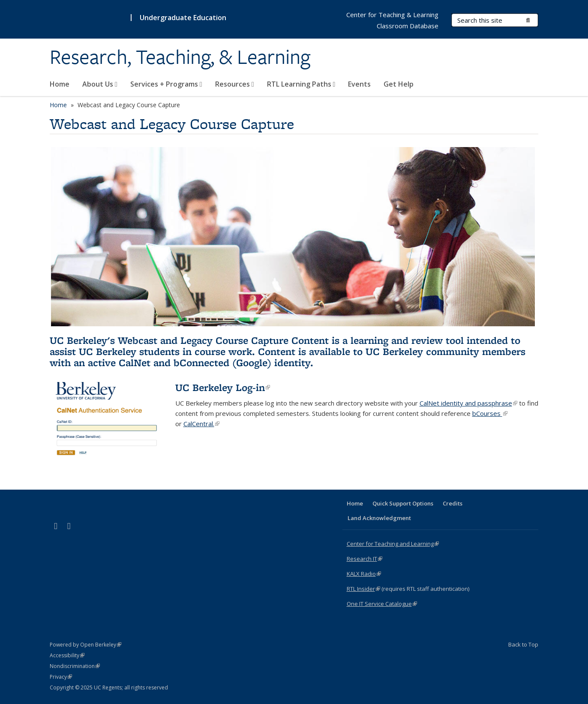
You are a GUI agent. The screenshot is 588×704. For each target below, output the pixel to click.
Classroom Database (408, 26)
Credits (453, 503)
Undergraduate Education (183, 18)
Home (60, 84)
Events (359, 84)
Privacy (61, 677)
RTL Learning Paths (301, 84)
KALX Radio (364, 574)
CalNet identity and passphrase (468, 403)
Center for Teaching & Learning (392, 15)
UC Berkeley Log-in (223, 387)
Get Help (399, 84)
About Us (100, 84)
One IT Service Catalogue (382, 604)
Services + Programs (166, 84)
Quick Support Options (403, 503)
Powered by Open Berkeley (85, 645)
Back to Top (523, 644)
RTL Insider (363, 589)
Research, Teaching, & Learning (180, 57)
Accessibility (67, 655)
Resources (235, 84)
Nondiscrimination (75, 666)
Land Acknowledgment (379, 518)
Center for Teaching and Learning (393, 544)
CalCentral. (201, 424)
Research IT (364, 559)
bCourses (490, 413)
